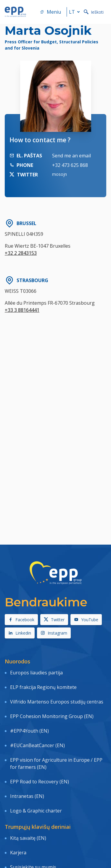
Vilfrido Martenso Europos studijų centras (57, 702)
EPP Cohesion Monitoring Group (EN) (52, 716)
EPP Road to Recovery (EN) (40, 782)
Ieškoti (94, 12)
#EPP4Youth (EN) (29, 731)
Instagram (54, 633)
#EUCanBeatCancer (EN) (37, 745)
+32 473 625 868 (70, 165)
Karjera (18, 853)
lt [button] (75, 12)
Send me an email (71, 156)
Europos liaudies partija (36, 673)
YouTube (86, 620)
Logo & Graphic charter (36, 811)
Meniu (50, 12)
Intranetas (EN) (27, 796)
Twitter (54, 620)
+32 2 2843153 (21, 253)
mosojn (59, 174)
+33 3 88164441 (22, 310)
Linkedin (20, 633)
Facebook (21, 620)
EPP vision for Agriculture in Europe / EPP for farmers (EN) (56, 763)
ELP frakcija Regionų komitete (43, 687)
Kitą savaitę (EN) (28, 838)
